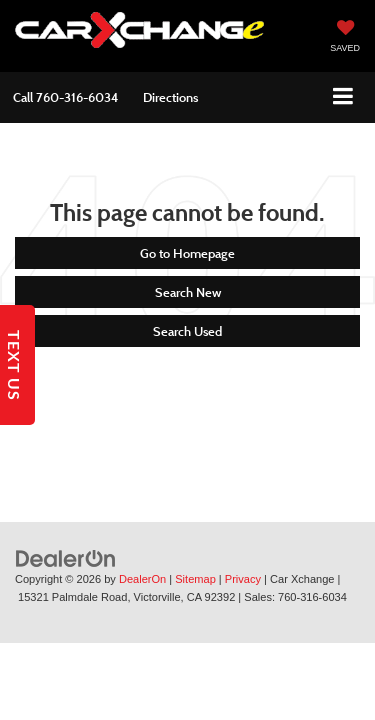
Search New (188, 292)
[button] (65, 97)
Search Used (187, 331)
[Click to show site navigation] (343, 97)
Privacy (243, 579)
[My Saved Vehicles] (345, 38)
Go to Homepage (187, 253)
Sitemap (195, 579)
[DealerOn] (66, 557)
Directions (170, 97)
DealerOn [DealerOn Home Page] (142, 579)
